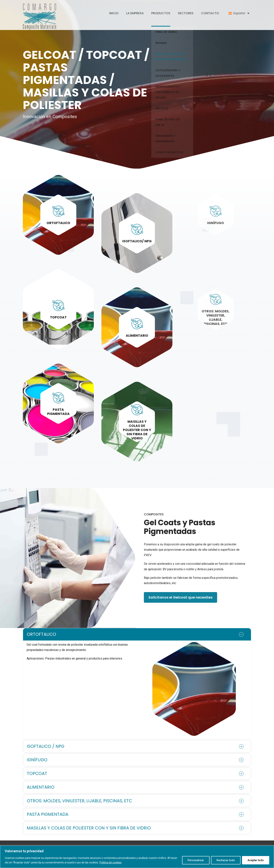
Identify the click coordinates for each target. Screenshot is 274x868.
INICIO (114, 13)
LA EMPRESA (135, 13)
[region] (137, 857)
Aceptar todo (256, 860)
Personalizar (196, 860)
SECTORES (186, 13)
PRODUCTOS (161, 13)
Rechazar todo (226, 860)
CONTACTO (210, 13)
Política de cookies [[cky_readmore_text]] (111, 862)
